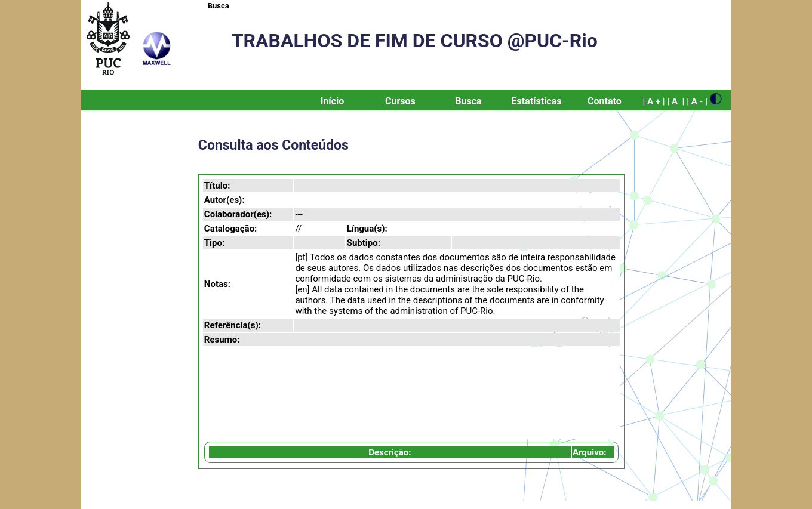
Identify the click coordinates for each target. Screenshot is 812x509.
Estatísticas (536, 101)
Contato (605, 101)
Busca (219, 6)
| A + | (653, 101)
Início (333, 101)
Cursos (400, 101)
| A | (676, 101)
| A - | (697, 101)
